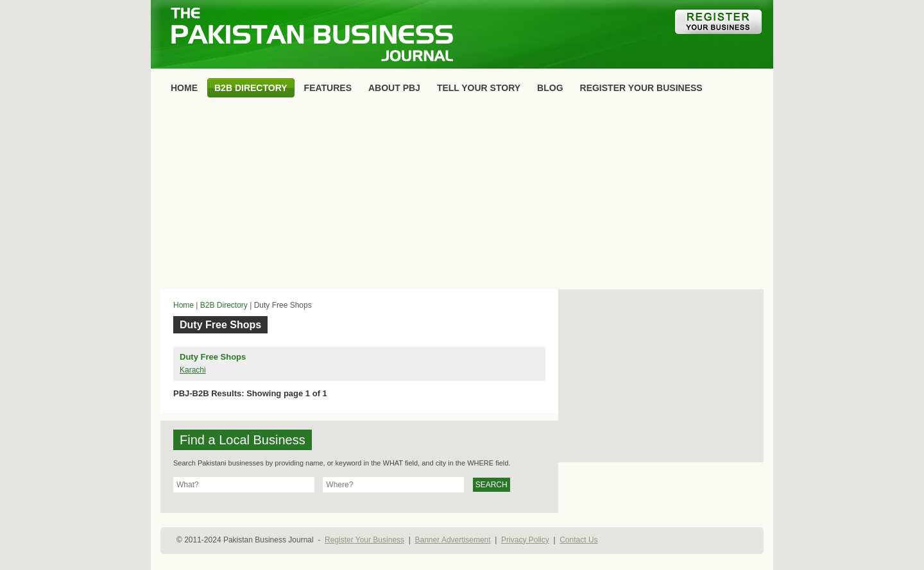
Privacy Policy (525, 540)
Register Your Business (364, 540)
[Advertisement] (462, 196)
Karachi (193, 370)
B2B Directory (224, 305)
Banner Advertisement (453, 540)
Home (184, 305)
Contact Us (578, 540)
